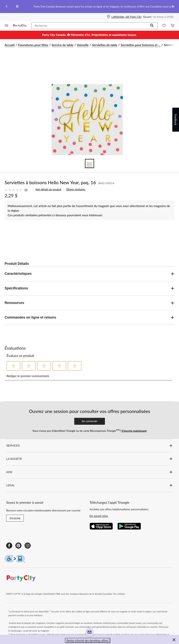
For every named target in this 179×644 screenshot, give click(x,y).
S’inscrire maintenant (134, 431)
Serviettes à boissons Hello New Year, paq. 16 (50, 182)
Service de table (63, 45)
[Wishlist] (164, 26)
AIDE (89, 472)
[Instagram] (28, 546)
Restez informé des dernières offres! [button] (88, 640)
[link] (18, 190)
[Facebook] (9, 546)
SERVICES (89, 446)
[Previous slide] (7, 7)
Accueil (10, 45)
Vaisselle (83, 45)
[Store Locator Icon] (108, 17)
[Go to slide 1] (89, 163)
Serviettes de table (105, 45)
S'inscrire (15, 518)
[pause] (17, 7)
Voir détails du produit (48, 189)
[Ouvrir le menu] (7, 26)
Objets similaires (76, 189)
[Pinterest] (18, 546)
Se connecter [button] (90, 421)
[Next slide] (172, 7)
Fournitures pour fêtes (33, 45)
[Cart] (172, 26)
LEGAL (89, 485)
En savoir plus (99, 516)
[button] (152, 26)
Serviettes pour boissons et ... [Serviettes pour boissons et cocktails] (141, 45)
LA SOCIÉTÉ (89, 459)
